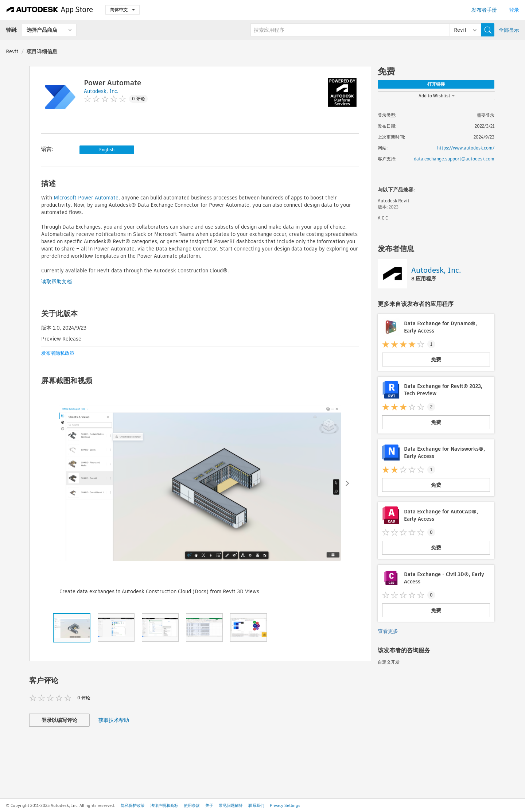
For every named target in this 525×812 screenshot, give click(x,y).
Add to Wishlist (437, 96)
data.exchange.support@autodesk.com (454, 159)
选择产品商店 (42, 30)
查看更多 (388, 631)
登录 (514, 10)
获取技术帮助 (114, 720)
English (107, 150)
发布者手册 (484, 10)
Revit (12, 51)
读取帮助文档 (57, 281)
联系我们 (256, 805)
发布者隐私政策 (58, 353)
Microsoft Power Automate (86, 198)
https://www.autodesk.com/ (466, 148)
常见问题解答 (231, 805)
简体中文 (122, 10)
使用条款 (192, 805)
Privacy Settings (285, 805)
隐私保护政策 (133, 805)
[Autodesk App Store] (50, 10)
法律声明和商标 (164, 805)
